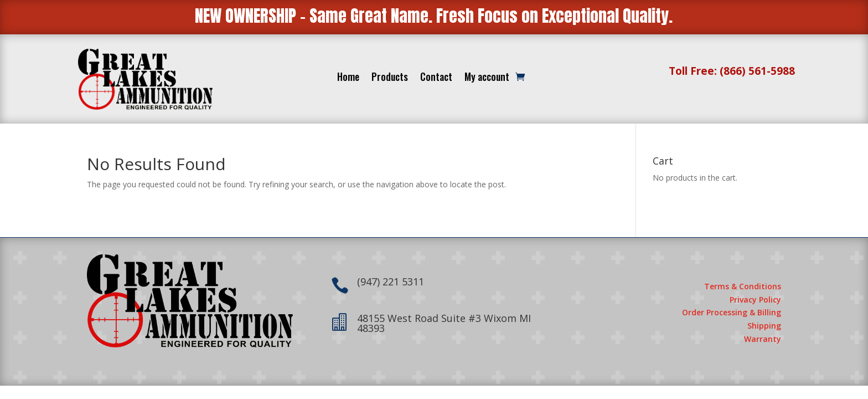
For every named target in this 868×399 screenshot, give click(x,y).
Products (390, 78)
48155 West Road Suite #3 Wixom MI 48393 (444, 323)
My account (487, 78)
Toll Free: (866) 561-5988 (732, 71)
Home (348, 78)
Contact (436, 78)
